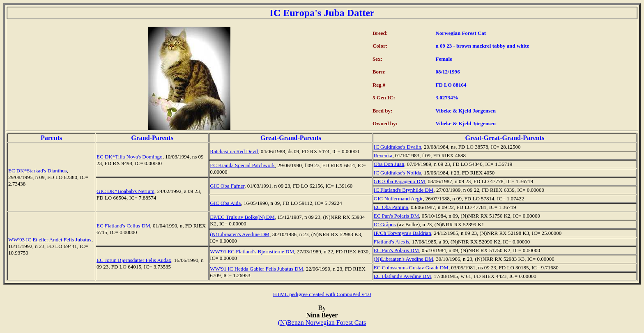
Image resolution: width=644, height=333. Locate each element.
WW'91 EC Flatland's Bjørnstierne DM (252, 251)
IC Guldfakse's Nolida (398, 173)
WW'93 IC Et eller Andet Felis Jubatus (50, 240)
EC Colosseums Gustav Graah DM (411, 268)
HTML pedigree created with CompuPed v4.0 (322, 294)
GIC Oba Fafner (227, 186)
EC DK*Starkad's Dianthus (37, 171)
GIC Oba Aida (225, 203)
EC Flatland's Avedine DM (402, 276)
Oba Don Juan (389, 164)
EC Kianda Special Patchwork (242, 165)
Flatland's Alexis (391, 242)
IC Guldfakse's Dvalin (398, 147)
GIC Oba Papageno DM (399, 181)
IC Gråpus (385, 224)
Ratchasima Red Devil (234, 151)
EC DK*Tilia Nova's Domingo (129, 157)
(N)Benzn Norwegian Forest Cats (322, 323)
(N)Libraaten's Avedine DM (240, 234)
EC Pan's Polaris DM (396, 216)
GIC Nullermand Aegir (398, 199)
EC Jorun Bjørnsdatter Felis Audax (134, 260)
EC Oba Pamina (391, 207)
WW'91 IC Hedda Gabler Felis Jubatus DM (256, 269)
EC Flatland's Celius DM (123, 226)
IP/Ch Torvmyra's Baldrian (402, 233)
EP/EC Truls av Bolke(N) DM (242, 217)
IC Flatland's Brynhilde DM (404, 190)
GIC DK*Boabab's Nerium (125, 191)
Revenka (383, 155)
